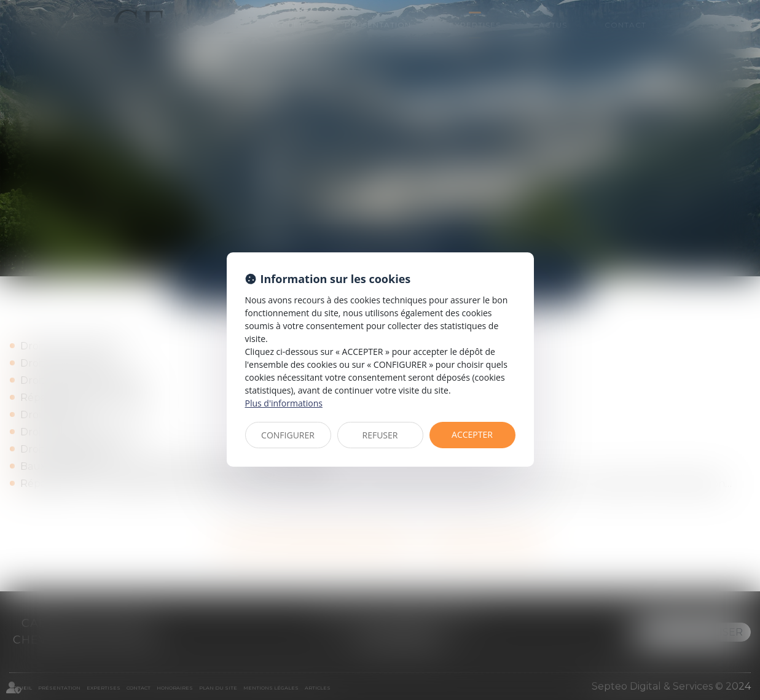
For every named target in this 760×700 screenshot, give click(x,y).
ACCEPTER (472, 434)
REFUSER (380, 435)
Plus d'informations (284, 403)
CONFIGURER (288, 435)
